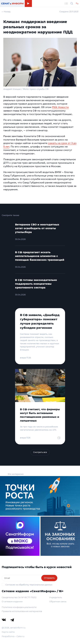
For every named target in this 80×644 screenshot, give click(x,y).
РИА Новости (60, 107)
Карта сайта (8, 632)
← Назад (6, 11)
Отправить (49, 578)
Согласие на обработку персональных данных (29, 585)
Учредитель (56, 597)
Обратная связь (58, 601)
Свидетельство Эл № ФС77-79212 (19, 597)
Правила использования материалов (22, 611)
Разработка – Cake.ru (13, 636)
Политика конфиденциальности (19, 607)
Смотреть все (40, 452)
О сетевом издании (12, 601)
